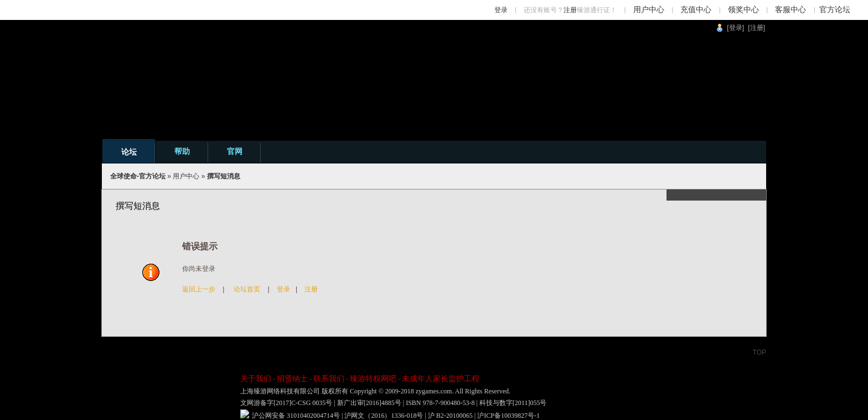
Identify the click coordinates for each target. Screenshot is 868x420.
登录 (501, 10)
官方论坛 (835, 10)
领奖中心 (743, 10)
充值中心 (696, 10)
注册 (570, 10)
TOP (759, 352)
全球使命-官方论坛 (138, 176)
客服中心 (790, 10)
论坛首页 (247, 289)
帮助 (182, 151)
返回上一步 (199, 289)
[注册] (756, 28)
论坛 (129, 152)
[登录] (735, 28)
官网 (235, 151)
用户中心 (649, 10)
